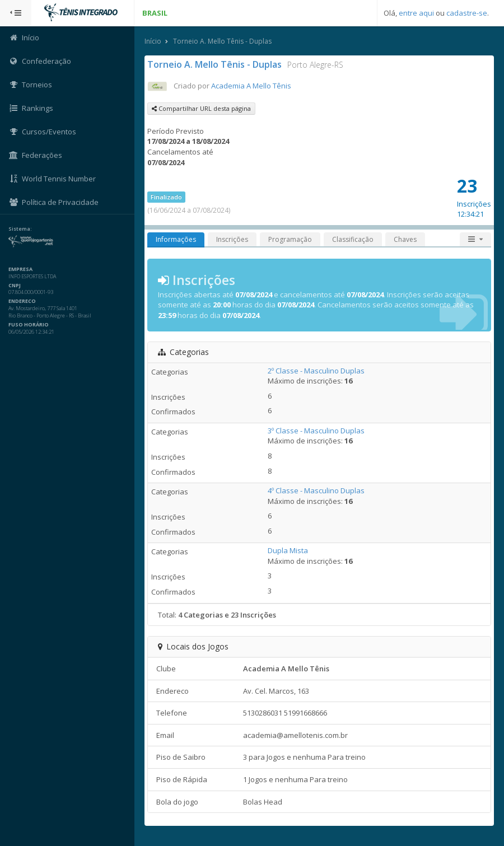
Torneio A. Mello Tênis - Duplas (222, 41)
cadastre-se (467, 13)
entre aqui (416, 13)
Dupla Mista (288, 550)
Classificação (353, 239)
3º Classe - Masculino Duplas (316, 431)
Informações (176, 239)
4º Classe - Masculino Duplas (316, 490)
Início (153, 41)
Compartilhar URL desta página (201, 108)
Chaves (405, 239)
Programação (290, 239)
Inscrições (232, 239)
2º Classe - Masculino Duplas (316, 371)
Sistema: (20, 229)
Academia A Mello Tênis (251, 86)
